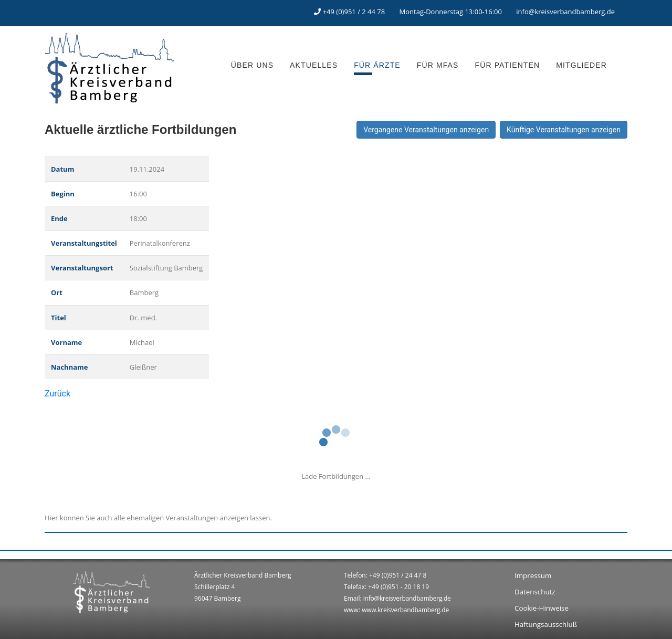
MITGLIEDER (581, 65)
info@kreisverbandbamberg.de (565, 12)
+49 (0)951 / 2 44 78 (354, 12)
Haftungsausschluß (546, 624)
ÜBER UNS (252, 65)
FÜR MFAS (438, 65)
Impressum (533, 575)
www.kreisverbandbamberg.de (405, 610)
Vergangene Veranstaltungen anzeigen (426, 130)
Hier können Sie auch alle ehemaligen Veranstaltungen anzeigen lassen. (158, 518)
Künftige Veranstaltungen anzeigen (564, 130)
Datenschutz (535, 592)
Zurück (57, 394)
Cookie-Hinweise (542, 608)
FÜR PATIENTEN (508, 65)
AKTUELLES (314, 65)
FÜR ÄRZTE (377, 65)
